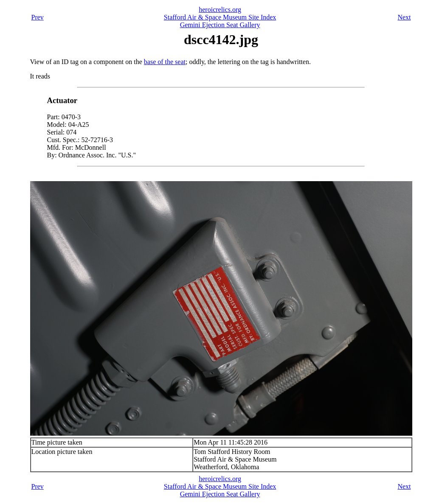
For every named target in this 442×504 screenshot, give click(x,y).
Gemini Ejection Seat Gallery (220, 25)
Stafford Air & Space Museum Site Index (220, 17)
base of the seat (165, 62)
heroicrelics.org (220, 10)
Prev (38, 17)
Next (404, 17)
